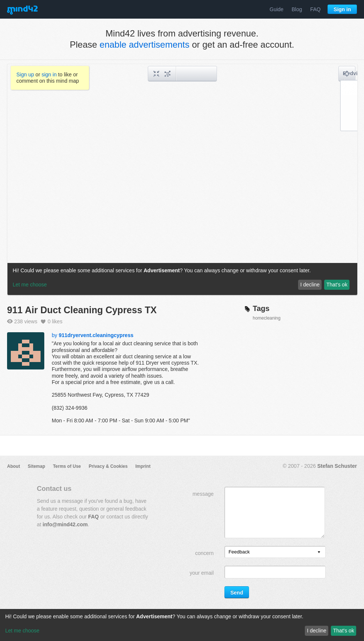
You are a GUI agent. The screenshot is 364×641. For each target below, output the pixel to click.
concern (204, 553)
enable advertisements (145, 45)
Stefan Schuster (337, 466)
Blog (297, 9)
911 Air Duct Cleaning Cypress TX (82, 310)
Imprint (143, 466)
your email (202, 573)
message (203, 494)
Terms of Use (67, 466)
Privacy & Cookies (108, 466)
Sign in (342, 9)
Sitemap (37, 466)
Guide (276, 9)
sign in (49, 74)
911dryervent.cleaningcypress (96, 335)
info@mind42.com (65, 524)
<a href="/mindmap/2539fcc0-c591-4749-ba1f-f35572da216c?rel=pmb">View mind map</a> (182, 180)
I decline (317, 631)
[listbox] (275, 552)
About (14, 466)
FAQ (315, 9)
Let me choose (22, 631)
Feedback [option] (239, 552)
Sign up (25, 74)
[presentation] (319, 553)
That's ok (344, 631)
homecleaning (267, 318)
